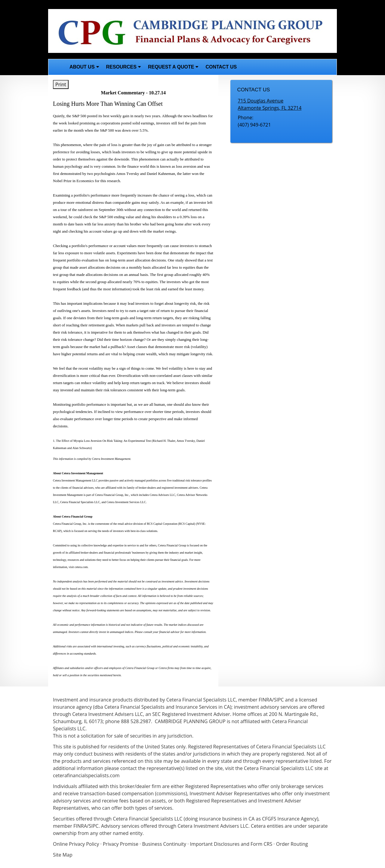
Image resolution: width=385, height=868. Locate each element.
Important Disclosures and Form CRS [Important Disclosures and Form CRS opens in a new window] (231, 844)
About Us (82, 67)
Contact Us (221, 67)
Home (57, 67)
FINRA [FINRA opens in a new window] (80, 826)
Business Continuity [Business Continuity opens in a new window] (164, 844)
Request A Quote (171, 67)
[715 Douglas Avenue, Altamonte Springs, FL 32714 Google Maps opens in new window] (269, 104)
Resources (121, 67)
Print (61, 84)
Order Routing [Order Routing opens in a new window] (292, 844)
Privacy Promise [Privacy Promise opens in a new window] (121, 844)
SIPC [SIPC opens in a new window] (94, 826)
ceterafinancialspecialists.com (86, 775)
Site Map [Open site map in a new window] (63, 855)
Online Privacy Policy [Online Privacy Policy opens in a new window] (76, 844)
